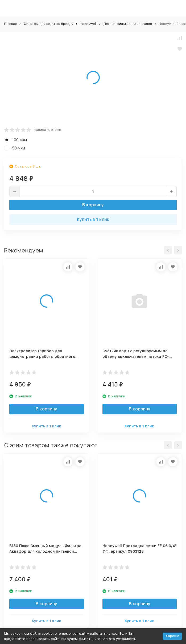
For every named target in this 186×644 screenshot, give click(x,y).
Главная (10, 24)
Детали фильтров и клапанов (128, 24)
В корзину (93, 205)
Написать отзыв (47, 130)
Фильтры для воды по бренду (48, 24)
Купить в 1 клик (93, 219)
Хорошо (172, 636)
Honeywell (88, 24)
